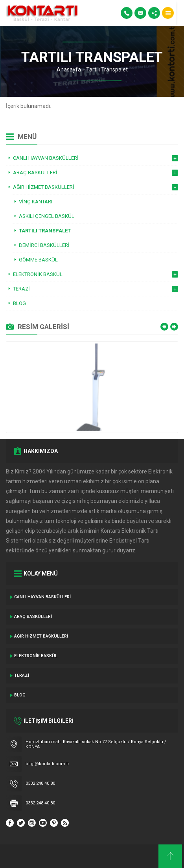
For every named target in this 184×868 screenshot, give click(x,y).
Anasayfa (69, 69)
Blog (20, 695)
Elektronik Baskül (36, 656)
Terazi (22, 675)
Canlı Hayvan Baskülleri (42, 597)
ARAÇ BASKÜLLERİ (33, 617)
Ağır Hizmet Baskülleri (41, 636)
